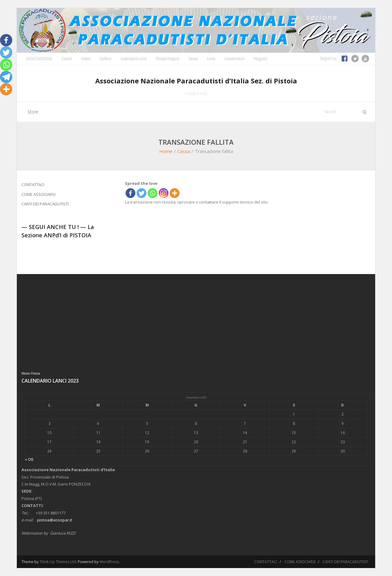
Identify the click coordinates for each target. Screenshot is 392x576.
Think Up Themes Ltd (58, 562)
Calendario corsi (134, 59)
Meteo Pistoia (31, 373)
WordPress (109, 562)
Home (166, 151)
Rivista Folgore (168, 59)
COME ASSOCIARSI (38, 194)
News (193, 59)
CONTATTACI (33, 185)
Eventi (67, 59)
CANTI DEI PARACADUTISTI (45, 204)
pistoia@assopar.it (55, 520)
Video (86, 59)
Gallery (106, 59)
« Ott (29, 459)
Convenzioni (235, 59)
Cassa (184, 151)
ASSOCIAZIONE (39, 59)
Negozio (260, 59)
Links (211, 59)
